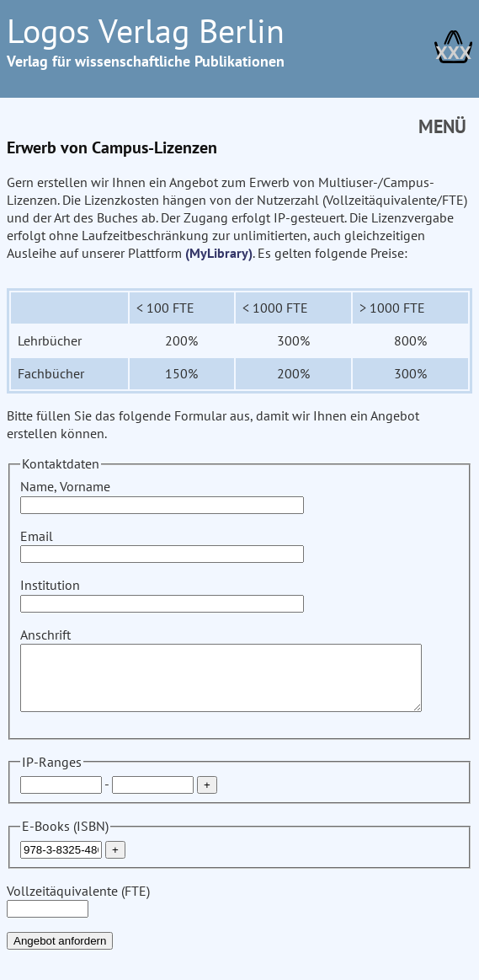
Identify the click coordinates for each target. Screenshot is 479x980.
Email (162, 545)
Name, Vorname (162, 495)
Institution (162, 594)
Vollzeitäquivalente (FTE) (78, 912)
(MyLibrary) (166, 253)
